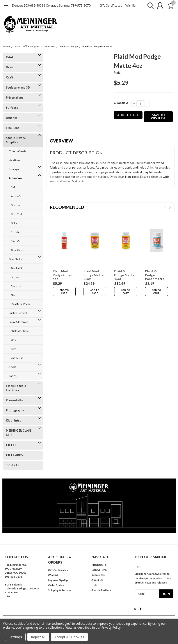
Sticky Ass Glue (20, 331)
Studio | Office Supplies (27, 47)
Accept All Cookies (69, 637)
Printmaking (14, 98)
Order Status (56, 585)
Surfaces (12, 108)
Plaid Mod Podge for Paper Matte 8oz (155, 277)
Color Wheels (17, 151)
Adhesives (49, 47)
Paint (10, 57)
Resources (98, 575)
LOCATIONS (99, 570)
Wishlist (131, 5)
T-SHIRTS (13, 465)
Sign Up (63, 580)
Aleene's (16, 196)
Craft (10, 77)
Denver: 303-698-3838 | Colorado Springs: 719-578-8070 (51, 5)
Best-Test (17, 214)
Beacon (15, 205)
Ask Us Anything (101, 590)
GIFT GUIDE (14, 445)
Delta (14, 223)
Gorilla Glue (18, 268)
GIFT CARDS (14, 455)
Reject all (38, 637)
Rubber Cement (18, 313)
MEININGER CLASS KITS (19, 433)
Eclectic (16, 232)
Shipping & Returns (60, 590)
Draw (10, 67)
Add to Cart (64, 292)
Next (170, 207)
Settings (15, 637)
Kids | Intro (14, 420)
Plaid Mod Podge (69, 47)
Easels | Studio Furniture (16, 388)
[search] (149, 5)
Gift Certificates (111, 5)
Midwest (16, 286)
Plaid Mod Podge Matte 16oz (124, 275)
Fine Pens (13, 128)
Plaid (117, 72)
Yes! (14, 349)
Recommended (67, 207)
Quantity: (121, 103)
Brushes (12, 118)
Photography (15, 410)
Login (51, 580)
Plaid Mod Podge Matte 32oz (94, 275)
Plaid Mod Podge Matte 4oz (97, 47)
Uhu (13, 340)
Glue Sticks (15, 259)
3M (13, 187)
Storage (14, 169)
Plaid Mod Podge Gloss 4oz (62, 275)
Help (94, 585)
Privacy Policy (111, 627)
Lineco (15, 277)
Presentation (15, 400)
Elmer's (16, 241)
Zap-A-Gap (17, 358)
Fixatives (14, 160)
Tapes (13, 376)
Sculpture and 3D (18, 87)
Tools (12, 367)
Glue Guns (17, 250)
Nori (14, 295)
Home (7, 47)
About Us (97, 580)
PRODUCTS (99, 565)
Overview (61, 141)
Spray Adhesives (18, 322)
